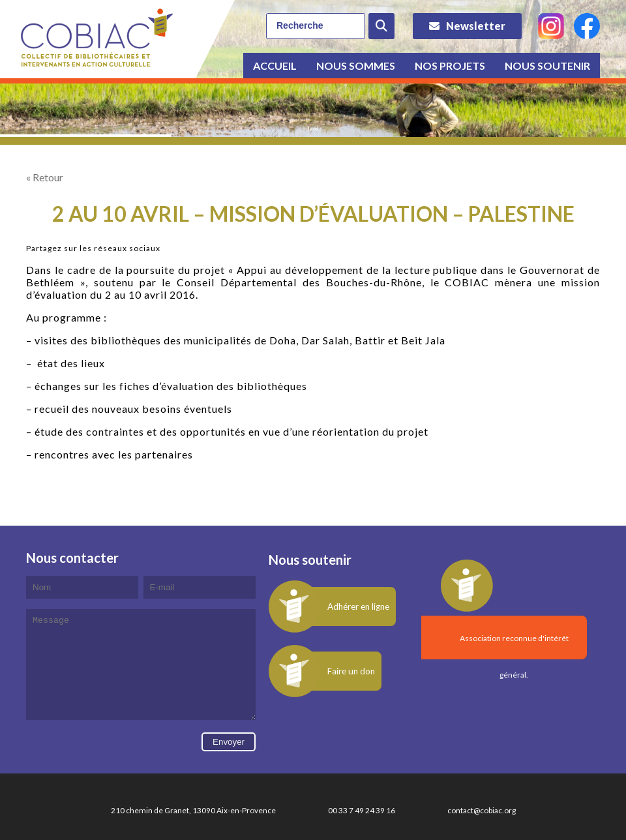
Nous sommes (356, 66)
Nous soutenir (547, 66)
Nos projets (450, 66)
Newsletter (476, 26)
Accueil (275, 66)
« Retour (45, 177)
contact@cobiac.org (482, 830)
